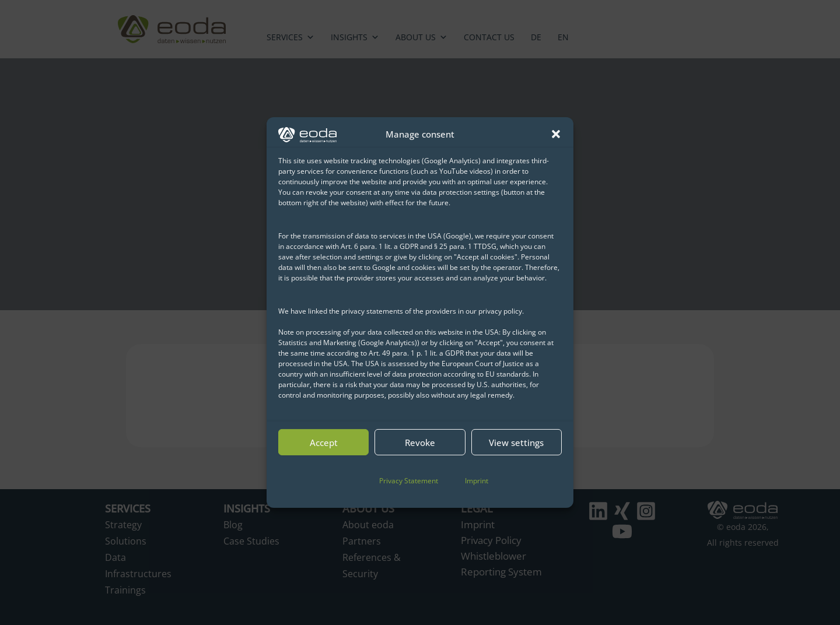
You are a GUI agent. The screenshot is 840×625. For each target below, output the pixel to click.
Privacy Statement (409, 481)
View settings (516, 443)
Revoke (420, 443)
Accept (324, 443)
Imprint (477, 481)
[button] (556, 134)
